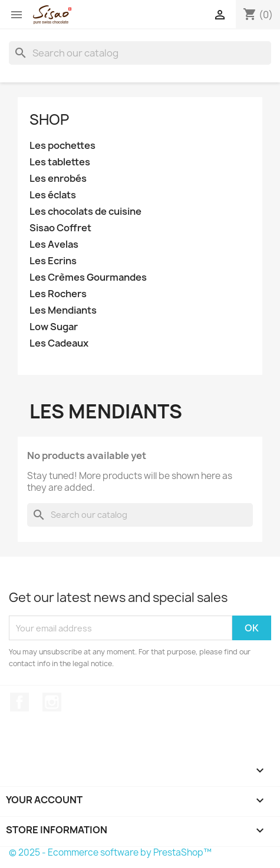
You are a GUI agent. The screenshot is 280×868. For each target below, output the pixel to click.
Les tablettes (60, 162)
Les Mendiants (63, 310)
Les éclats (53, 195)
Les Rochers (58, 294)
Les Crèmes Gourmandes (88, 277)
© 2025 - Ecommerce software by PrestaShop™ (110, 852)
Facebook (19, 702)
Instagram (52, 702)
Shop (49, 119)
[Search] (140, 53)
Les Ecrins (53, 261)
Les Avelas (54, 245)
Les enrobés (58, 179)
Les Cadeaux (59, 343)
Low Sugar (54, 327)
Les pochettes (62, 146)
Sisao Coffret (60, 228)
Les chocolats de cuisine (85, 212)
